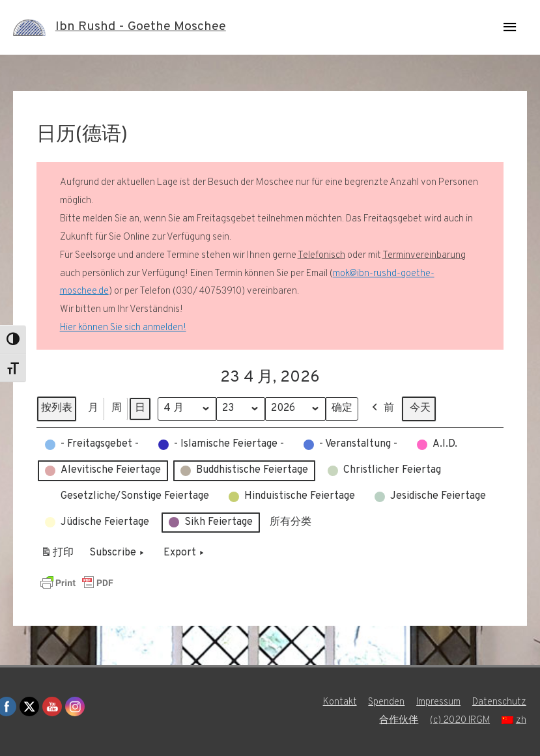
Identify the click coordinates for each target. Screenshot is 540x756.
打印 (57, 556)
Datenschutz (500, 702)
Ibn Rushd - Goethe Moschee (141, 27)
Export (185, 553)
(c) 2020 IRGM (460, 721)
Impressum (439, 702)
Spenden (386, 702)
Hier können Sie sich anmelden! (123, 328)
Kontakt (339, 702)
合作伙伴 (398, 721)
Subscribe (118, 553)
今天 (421, 408)
